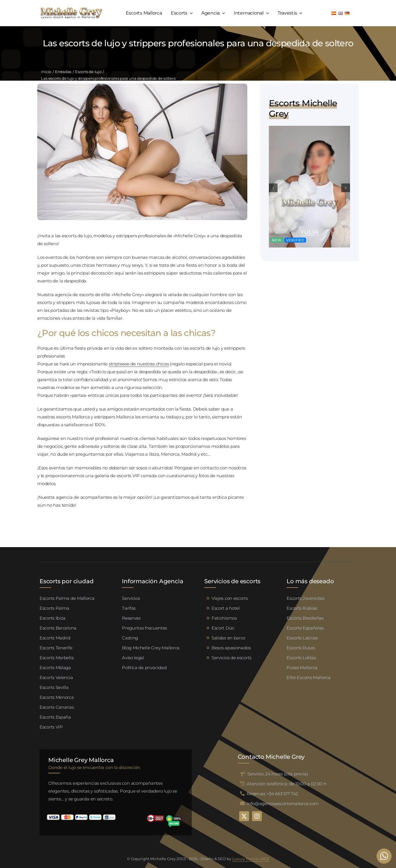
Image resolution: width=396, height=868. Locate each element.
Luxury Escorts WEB (251, 859)
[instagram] (257, 816)
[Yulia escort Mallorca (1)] (309, 128)
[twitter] (244, 816)
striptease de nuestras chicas (139, 364)
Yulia (310, 232)
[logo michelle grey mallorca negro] (71, 9)
